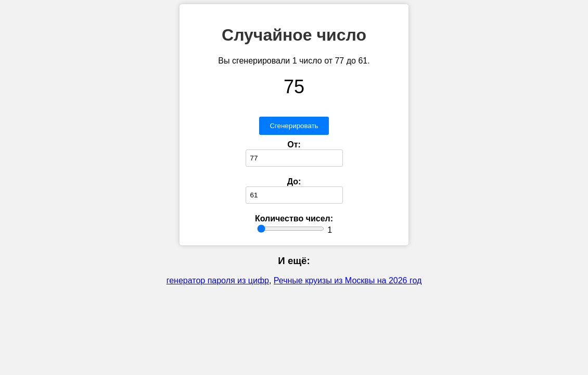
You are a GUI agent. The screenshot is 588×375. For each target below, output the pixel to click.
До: (294, 182)
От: (294, 145)
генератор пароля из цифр (218, 280)
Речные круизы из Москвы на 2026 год (348, 280)
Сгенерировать (294, 126)
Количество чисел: (294, 218)
